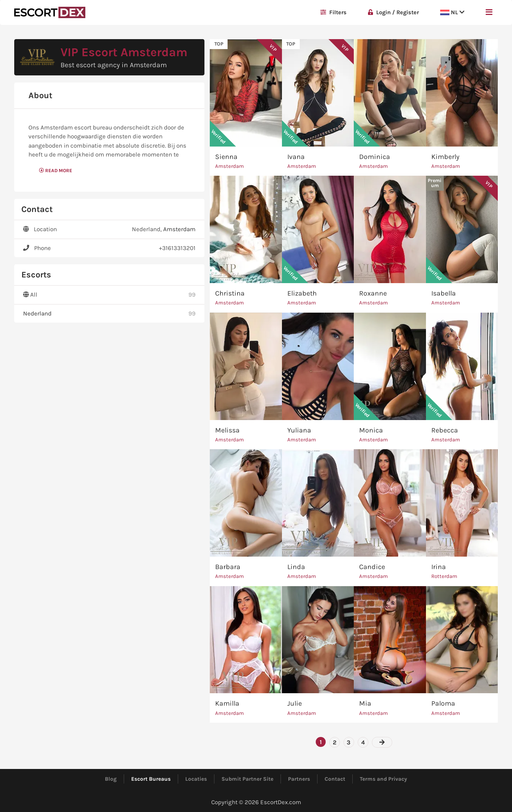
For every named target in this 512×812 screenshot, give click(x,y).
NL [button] (452, 12)
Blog (111, 779)
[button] (489, 12)
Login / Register (393, 12)
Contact (335, 779)
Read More (56, 171)
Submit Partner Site (247, 779)
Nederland (37, 313)
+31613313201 (177, 248)
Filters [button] (334, 12)
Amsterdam (179, 229)
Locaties (196, 779)
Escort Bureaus (151, 779)
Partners (299, 779)
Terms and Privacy (383, 779)
